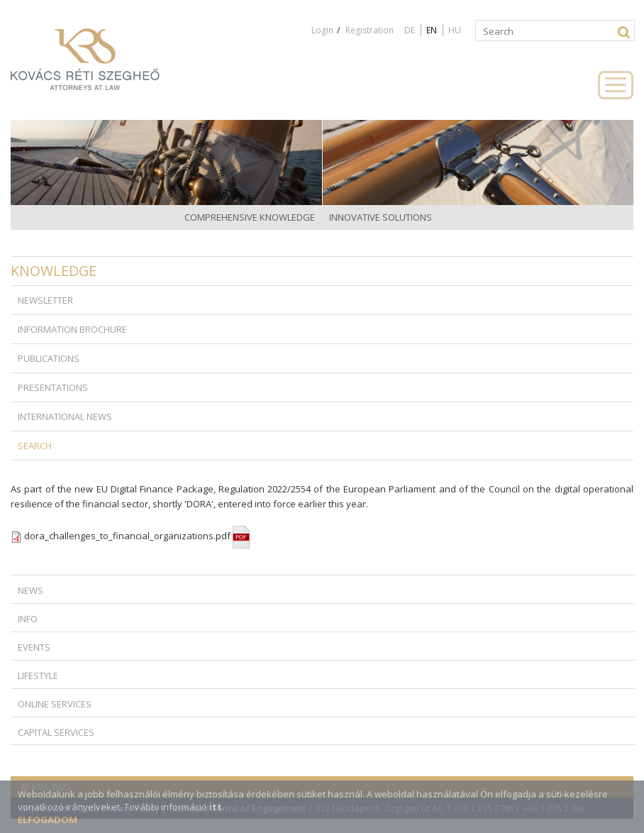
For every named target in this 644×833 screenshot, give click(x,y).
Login (322, 30)
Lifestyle (38, 675)
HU (455, 30)
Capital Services (56, 732)
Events (34, 647)
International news (65, 417)
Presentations (53, 387)
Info (28, 619)
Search (35, 446)
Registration (370, 30)
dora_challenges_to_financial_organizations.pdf (137, 536)
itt (216, 807)
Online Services (55, 704)
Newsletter (45, 300)
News (30, 590)
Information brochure (72, 329)
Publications (49, 358)
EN (432, 30)
